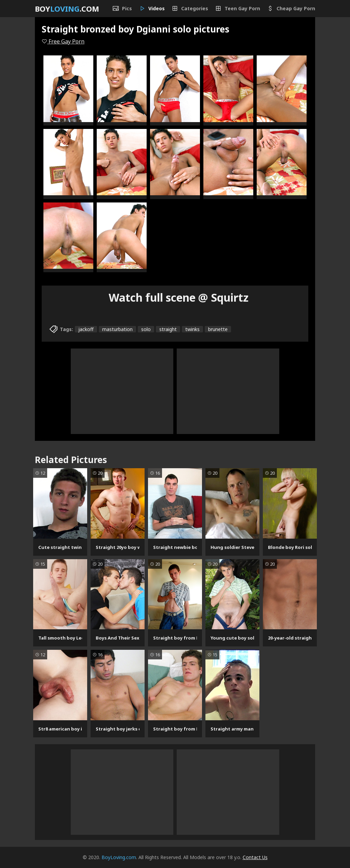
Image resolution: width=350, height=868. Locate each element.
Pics (122, 9)
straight (168, 329)
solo (146, 329)
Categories (190, 9)
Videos (152, 9)
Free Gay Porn (63, 41)
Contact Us (255, 857)
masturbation (117, 329)
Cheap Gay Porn (291, 9)
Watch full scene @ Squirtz (179, 297)
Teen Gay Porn (238, 9)
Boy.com (67, 9)
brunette (218, 329)
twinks (192, 329)
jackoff (86, 329)
